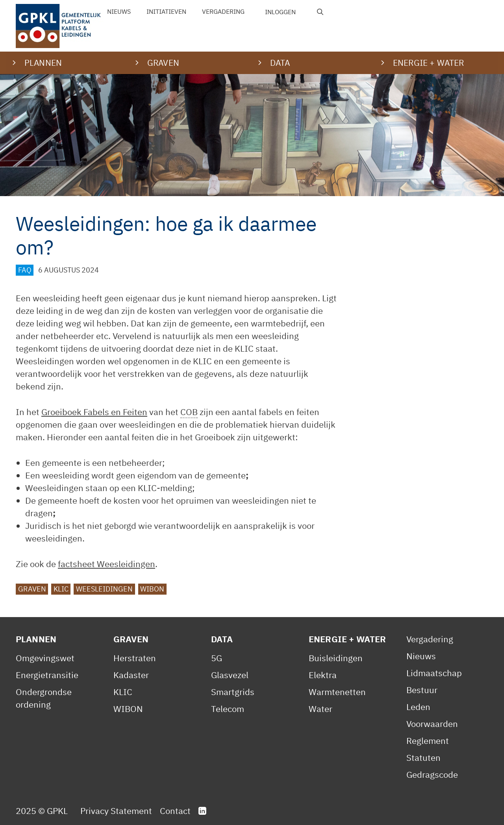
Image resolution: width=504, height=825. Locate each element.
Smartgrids (233, 692)
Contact (175, 811)
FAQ (25, 270)
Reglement (428, 741)
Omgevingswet (45, 658)
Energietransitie (47, 675)
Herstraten (135, 658)
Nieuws (119, 11)
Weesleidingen (104, 589)
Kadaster (131, 675)
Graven (131, 639)
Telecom (228, 709)
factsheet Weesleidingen (107, 564)
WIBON (152, 589)
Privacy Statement (116, 811)
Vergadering (223, 11)
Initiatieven (166, 11)
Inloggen (280, 12)
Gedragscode (432, 774)
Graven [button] (163, 63)
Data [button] (280, 63)
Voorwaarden (432, 724)
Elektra (323, 675)
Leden (418, 707)
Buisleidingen (336, 658)
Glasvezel (230, 675)
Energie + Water (347, 639)
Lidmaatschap (434, 673)
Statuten (423, 757)
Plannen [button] (43, 63)
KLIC (61, 589)
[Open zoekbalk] (320, 12)
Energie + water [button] (428, 63)
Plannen (36, 639)
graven (32, 589)
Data (222, 639)
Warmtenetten (337, 692)
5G (217, 658)
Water (321, 709)
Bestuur (422, 690)
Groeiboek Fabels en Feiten (94, 412)
